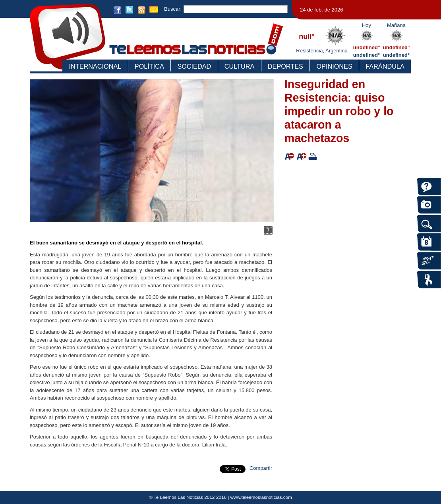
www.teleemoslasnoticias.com (261, 497)
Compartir (261, 468)
